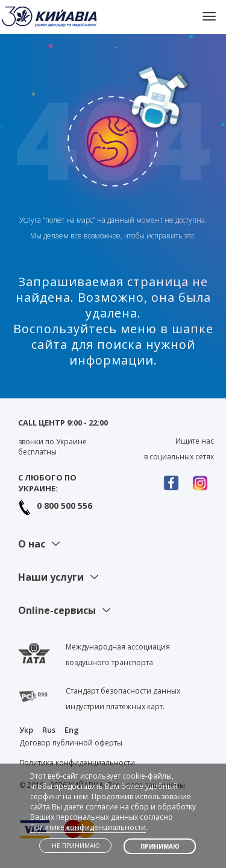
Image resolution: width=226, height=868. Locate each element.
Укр (26, 730)
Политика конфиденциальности (77, 763)
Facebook (174, 483)
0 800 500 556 (64, 506)
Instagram (203, 483)
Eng (72, 730)
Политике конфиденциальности (88, 827)
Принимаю (160, 846)
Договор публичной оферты (71, 743)
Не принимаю (76, 846)
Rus (49, 730)
